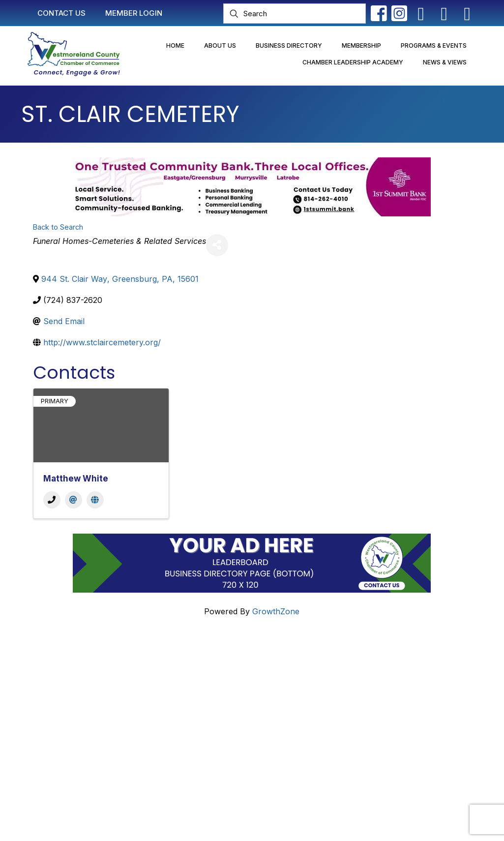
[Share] (217, 245)
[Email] (74, 500)
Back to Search (58, 227)
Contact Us (217, 664)
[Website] (95, 500)
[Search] (295, 14)
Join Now (214, 702)
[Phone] (52, 500)
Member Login (223, 683)
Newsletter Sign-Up (233, 753)
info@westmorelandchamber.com (90, 721)
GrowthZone (276, 611)
